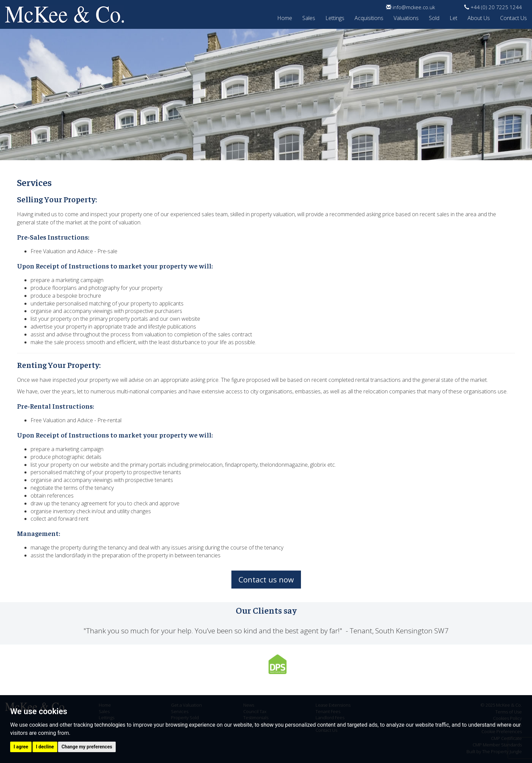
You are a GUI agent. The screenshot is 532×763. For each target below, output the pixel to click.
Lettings (335, 17)
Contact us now (266, 579)
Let (453, 17)
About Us (479, 17)
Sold (434, 17)
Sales (309, 17)
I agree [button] (21, 747)
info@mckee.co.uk (411, 7)
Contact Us (514, 17)
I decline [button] (45, 747)
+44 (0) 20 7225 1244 (493, 7)
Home (285, 17)
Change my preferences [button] (87, 747)
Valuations (406, 17)
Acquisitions (369, 17)
